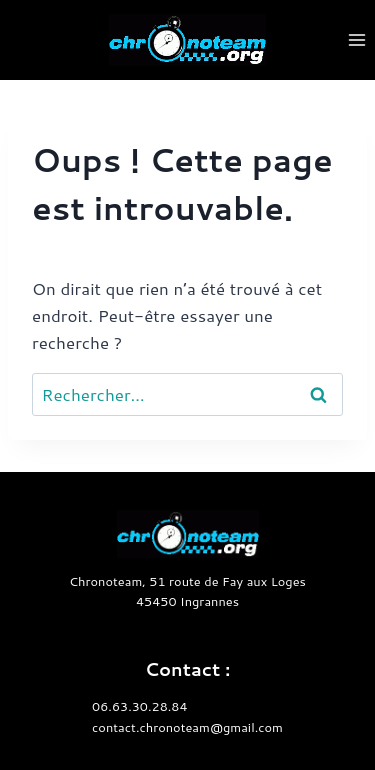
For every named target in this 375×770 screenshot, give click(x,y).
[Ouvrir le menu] (356, 39)
